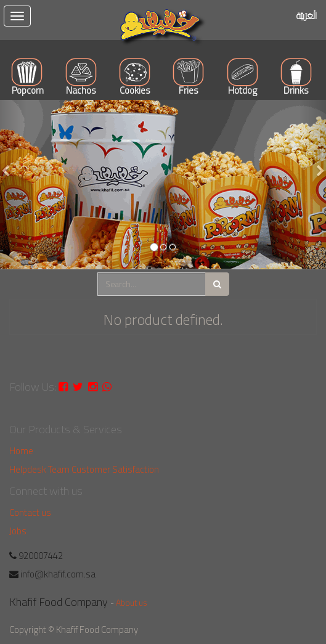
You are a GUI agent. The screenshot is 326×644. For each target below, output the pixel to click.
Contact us (30, 512)
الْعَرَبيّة (307, 16)
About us (132, 603)
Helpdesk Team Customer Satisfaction (84, 469)
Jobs (18, 531)
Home (21, 451)
